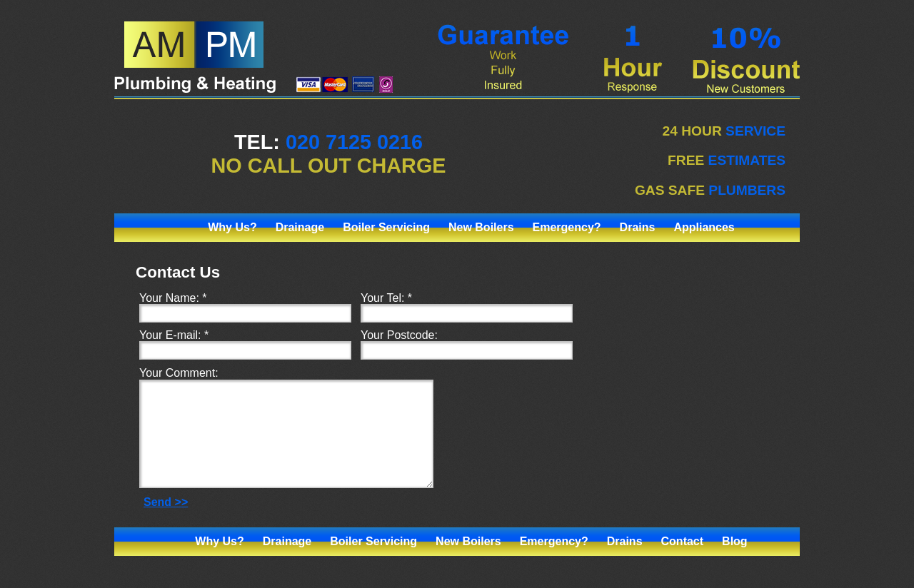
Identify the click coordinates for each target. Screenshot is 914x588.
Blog (735, 563)
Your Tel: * (386, 298)
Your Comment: (179, 373)
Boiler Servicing (386, 227)
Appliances (704, 227)
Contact (683, 563)
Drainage (300, 227)
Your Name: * (173, 298)
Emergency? (567, 227)
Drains (638, 227)
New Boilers (481, 227)
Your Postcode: (399, 335)
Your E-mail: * (174, 335)
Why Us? (232, 227)
